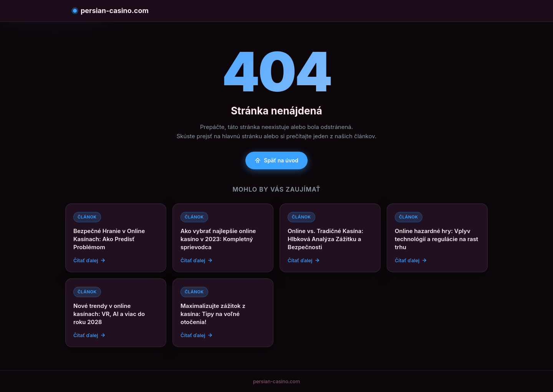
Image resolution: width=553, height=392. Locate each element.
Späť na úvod (276, 160)
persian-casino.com (111, 11)
